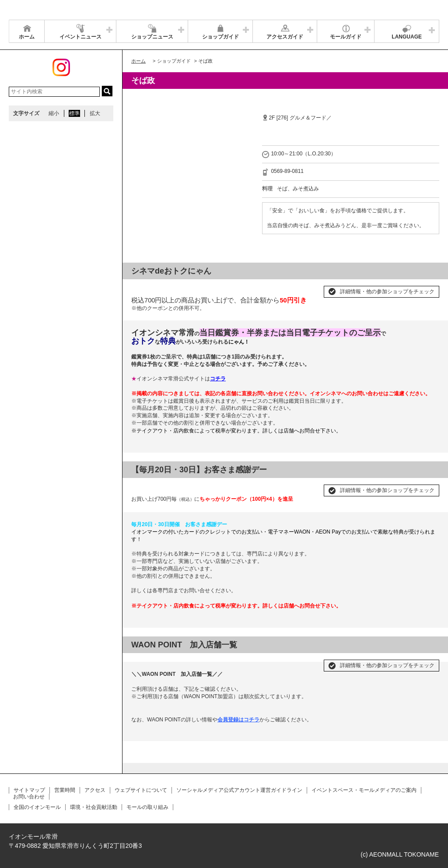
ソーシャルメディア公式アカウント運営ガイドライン (239, 790)
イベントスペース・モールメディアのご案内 (364, 790)
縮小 (54, 113)
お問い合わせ (29, 797)
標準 (74, 113)
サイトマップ (29, 790)
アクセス (95, 790)
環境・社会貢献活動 (94, 807)
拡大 (95, 113)
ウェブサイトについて (141, 790)
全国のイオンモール (37, 807)
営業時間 (65, 790)
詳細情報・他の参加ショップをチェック (387, 292)
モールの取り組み (147, 807)
